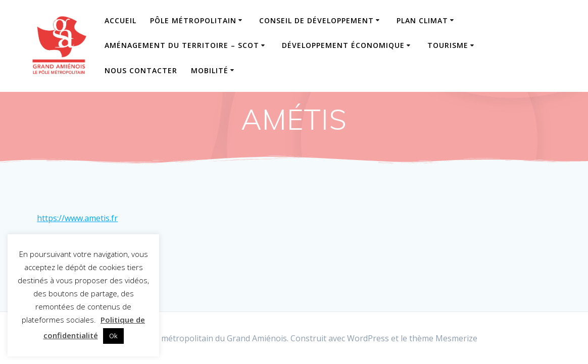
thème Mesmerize (443, 338)
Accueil (120, 20)
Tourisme (448, 45)
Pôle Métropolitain (193, 20)
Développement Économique (343, 45)
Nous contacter (141, 70)
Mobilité (210, 70)
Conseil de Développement (316, 20)
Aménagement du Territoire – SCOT (182, 45)
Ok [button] (113, 336)
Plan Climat (422, 20)
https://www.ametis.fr (77, 218)
